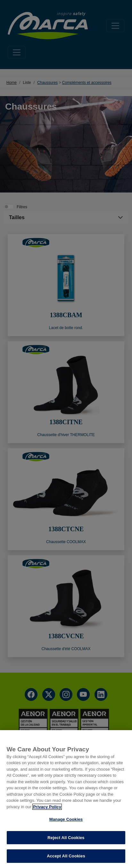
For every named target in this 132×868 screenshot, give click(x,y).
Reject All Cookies (66, 838)
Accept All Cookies (66, 856)
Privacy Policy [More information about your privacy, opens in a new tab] (47, 807)
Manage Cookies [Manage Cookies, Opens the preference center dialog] (66, 819)
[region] (66, 799)
